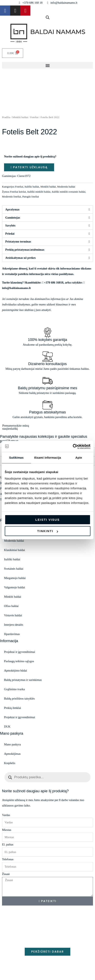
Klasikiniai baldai (14, 550)
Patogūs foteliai (31, 197)
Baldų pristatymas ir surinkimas (23, 680)
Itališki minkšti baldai (39, 192)
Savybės (10, 225)
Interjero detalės (14, 625)
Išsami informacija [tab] (47, 458)
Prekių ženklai (13, 708)
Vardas (6, 815)
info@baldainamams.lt (16, 288)
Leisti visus (48, 520)
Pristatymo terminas (18, 241)
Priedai (10, 234)
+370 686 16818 (54, 282)
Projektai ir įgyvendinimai (20, 652)
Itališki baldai (32, 187)
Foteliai (34, 117)
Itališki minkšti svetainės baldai (69, 192)
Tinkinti (48, 531)
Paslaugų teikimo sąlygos (19, 661)
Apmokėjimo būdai (15, 671)
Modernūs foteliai (12, 197)
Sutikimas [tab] (16, 458)
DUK (7, 727)
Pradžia (6, 117)
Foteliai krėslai (18, 192)
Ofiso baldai (11, 606)
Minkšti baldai (20, 117)
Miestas (7, 830)
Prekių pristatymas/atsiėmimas (25, 250)
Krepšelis (10, 763)
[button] (47, 65)
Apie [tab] (79, 458)
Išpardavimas (12, 634)
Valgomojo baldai (14, 587)
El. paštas (8, 844)
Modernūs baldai (66, 187)
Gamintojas (13, 218)
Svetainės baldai (14, 569)
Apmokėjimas (12, 754)
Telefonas (8, 859)
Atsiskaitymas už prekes (20, 258)
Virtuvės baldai (13, 615)
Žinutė (6, 874)
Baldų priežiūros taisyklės (19, 699)
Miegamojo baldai (15, 578)
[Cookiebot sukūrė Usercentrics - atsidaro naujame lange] (73, 446)
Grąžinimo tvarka (14, 689)
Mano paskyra (12, 744)
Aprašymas (12, 209)
